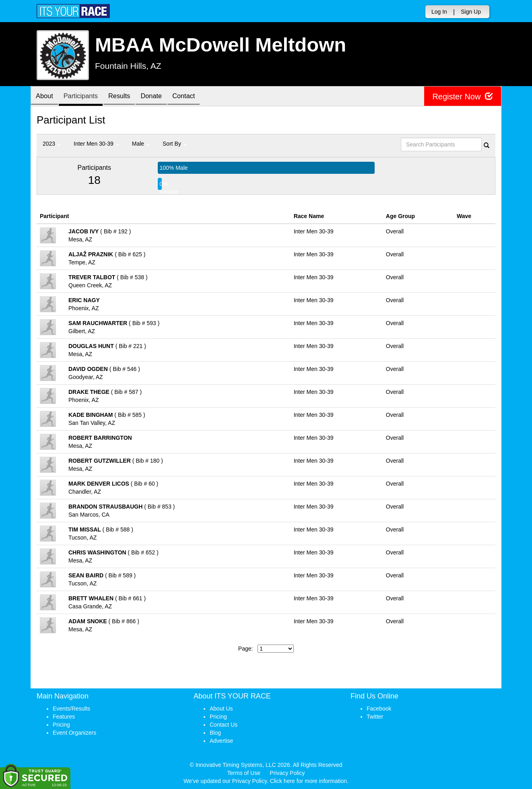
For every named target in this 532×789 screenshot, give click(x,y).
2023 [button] (52, 144)
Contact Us (224, 725)
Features (64, 717)
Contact (198, 97)
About (46, 97)
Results (127, 97)
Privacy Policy (287, 773)
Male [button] (141, 144)
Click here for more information (308, 781)
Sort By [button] (175, 144)
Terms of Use (244, 773)
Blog (215, 733)
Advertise (221, 741)
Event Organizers (74, 733)
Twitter (375, 717)
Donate (162, 97)
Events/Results (71, 709)
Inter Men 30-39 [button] (96, 144)
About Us (221, 709)
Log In (439, 12)
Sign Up (471, 12)
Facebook (379, 709)
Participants (85, 97)
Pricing (61, 725)
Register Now (463, 96)
